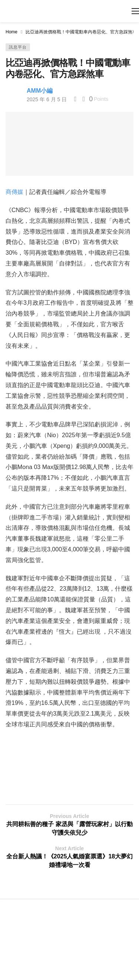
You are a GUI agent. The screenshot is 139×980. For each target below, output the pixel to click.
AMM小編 (40, 91)
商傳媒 (14, 192)
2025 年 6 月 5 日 (47, 99)
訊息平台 (18, 47)
